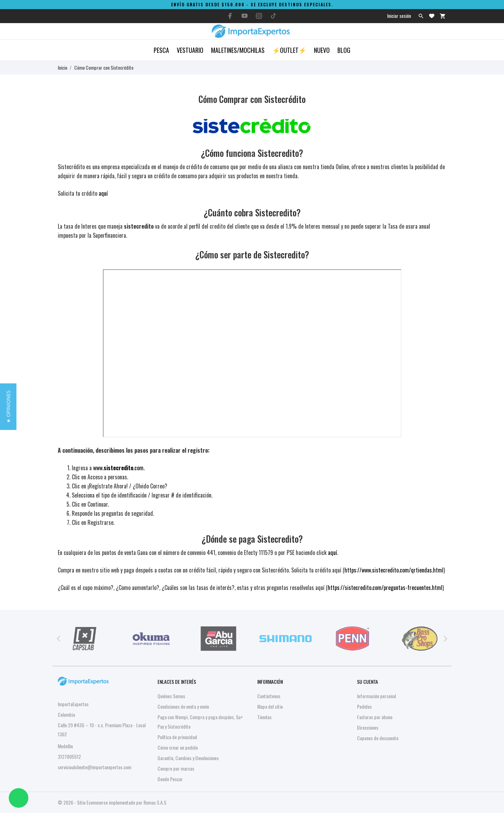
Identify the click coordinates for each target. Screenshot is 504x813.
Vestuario (190, 50)
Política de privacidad (177, 737)
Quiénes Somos (171, 696)
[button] (8, 407)
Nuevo (322, 50)
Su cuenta (367, 682)
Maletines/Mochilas (238, 50)
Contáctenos (269, 696)
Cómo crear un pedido (178, 747)
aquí (103, 193)
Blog (344, 50)
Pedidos (364, 706)
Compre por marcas (176, 768)
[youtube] (245, 16)
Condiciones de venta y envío (183, 706)
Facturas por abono (375, 717)
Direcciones (368, 727)
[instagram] (259, 16)
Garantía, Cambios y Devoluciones (188, 758)
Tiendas (264, 717)
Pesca (161, 50)
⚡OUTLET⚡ (289, 50)
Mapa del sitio (270, 706)
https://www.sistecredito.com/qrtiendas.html (394, 570)
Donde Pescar (170, 779)
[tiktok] (273, 16)
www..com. (119, 468)
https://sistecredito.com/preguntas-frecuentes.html (385, 588)
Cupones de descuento (378, 738)
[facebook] (230, 16)
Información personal (376, 696)
